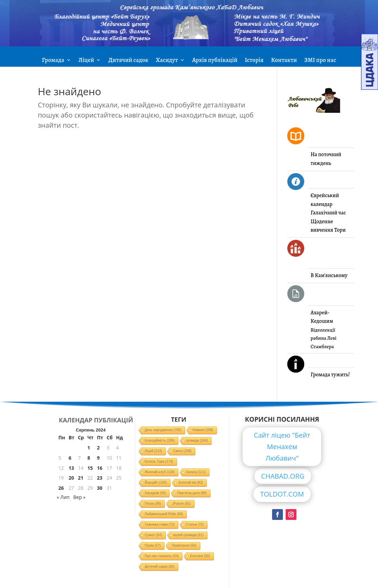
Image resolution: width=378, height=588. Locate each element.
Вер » (79, 497)
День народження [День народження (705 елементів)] (163, 430)
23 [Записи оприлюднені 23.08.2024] (100, 478)
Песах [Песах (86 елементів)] (153, 503)
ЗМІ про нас (320, 61)
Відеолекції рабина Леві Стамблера (324, 338)
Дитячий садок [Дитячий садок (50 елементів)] (160, 566)
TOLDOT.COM (282, 494)
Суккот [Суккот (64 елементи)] (154, 535)
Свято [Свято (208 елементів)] (182, 451)
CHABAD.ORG (283, 476)
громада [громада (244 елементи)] (197, 440)
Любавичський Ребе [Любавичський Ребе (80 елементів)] (164, 514)
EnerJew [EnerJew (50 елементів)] (200, 556)
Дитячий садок (128, 61)
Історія (254, 61)
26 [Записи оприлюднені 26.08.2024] (61, 488)
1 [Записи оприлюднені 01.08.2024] (89, 448)
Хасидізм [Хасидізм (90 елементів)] (155, 493)
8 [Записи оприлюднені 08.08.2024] (89, 458)
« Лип (63, 497)
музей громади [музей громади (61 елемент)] (188, 535)
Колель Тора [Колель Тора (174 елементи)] (159, 461)
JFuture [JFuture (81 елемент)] (181, 503)
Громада (53, 61)
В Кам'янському (329, 275)
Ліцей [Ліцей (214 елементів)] (154, 451)
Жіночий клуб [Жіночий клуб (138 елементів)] (160, 472)
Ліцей (86, 61)
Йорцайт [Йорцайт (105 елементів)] (156, 482)
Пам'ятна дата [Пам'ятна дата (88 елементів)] (192, 493)
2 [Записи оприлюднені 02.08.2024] (98, 448)
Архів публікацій (215, 61)
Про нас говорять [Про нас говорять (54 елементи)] (162, 556)
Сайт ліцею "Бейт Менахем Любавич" (282, 447)
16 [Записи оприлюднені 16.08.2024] (100, 468)
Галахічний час (328, 213)
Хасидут (167, 61)
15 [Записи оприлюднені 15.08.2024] (90, 468)
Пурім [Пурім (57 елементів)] (153, 545)
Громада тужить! (330, 375)
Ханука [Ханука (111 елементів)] (196, 472)
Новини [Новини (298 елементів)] (203, 430)
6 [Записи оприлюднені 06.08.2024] (70, 458)
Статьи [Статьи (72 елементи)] (195, 524)
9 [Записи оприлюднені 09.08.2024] (98, 458)
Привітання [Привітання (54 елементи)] (184, 545)
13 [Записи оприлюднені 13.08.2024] (71, 468)
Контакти (284, 61)
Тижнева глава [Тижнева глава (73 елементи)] (160, 524)
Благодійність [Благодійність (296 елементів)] (160, 440)
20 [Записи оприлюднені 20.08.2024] (71, 478)
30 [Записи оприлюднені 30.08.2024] (100, 488)
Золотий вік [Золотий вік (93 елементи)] (191, 482)
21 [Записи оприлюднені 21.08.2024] (81, 478)
